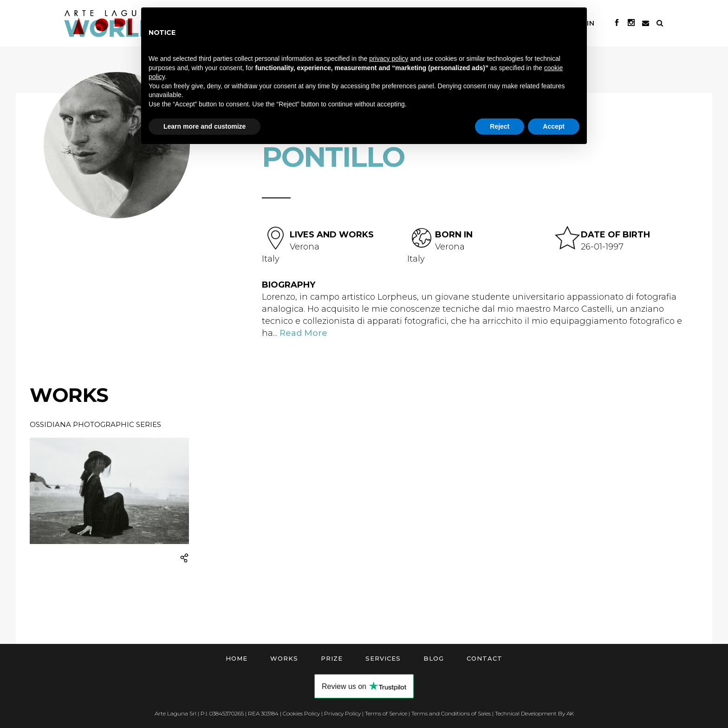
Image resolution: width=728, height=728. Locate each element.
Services (383, 658)
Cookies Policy (301, 713)
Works (284, 658)
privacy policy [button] (389, 59)
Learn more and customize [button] (205, 126)
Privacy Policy (342, 713)
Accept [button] (554, 126)
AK (570, 713)
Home (237, 658)
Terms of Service (386, 713)
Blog (434, 658)
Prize (332, 658)
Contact (484, 658)
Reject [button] (500, 126)
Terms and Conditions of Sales (451, 713)
